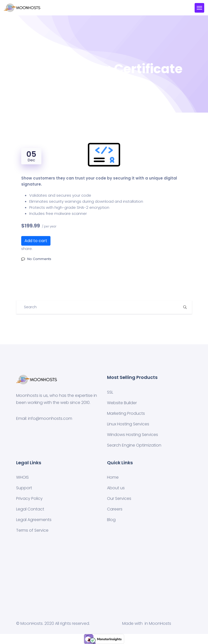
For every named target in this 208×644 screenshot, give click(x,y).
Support (24, 488)
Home (113, 477)
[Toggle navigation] (199, 8)
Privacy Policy (29, 498)
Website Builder (122, 403)
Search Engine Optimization (134, 445)
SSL (110, 392)
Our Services (119, 498)
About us (116, 488)
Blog (111, 520)
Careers (115, 509)
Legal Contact (30, 509)
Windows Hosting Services (133, 435)
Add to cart (36, 241)
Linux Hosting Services (128, 424)
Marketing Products (126, 413)
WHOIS (22, 477)
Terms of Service (32, 530)
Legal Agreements (34, 520)
